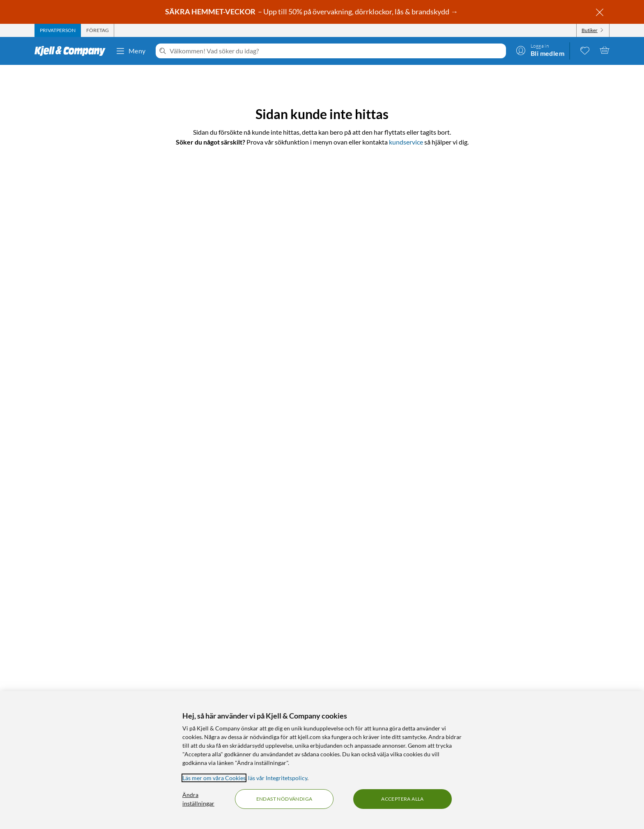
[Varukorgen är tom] (605, 50)
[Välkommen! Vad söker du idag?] (336, 51)
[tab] (58, 30)
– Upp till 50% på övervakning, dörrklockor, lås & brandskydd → (312, 11)
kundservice (406, 142)
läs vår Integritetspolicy (278, 778)
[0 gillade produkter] (585, 50)
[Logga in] (540, 50)
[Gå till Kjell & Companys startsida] (72, 51)
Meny (131, 51)
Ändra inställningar (198, 799)
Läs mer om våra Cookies (214, 778)
